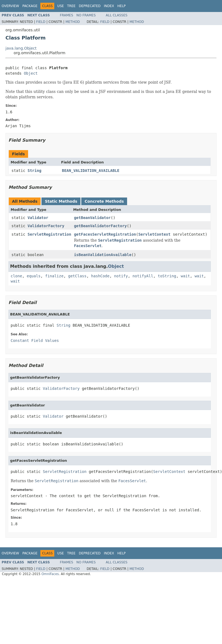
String (34, 171)
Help (121, 6)
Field (41, 22)
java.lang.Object (21, 48)
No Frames (86, 15)
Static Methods (61, 201)
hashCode (100, 276)
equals (34, 276)
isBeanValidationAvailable (103, 255)
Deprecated (90, 6)
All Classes (117, 15)
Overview (10, 6)
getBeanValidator (92, 218)
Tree (71, 6)
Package (30, 6)
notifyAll (143, 276)
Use (61, 6)
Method (73, 22)
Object (31, 73)
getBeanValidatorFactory (100, 226)
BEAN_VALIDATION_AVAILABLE (91, 171)
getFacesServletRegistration (105, 234)
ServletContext (154, 234)
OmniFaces (50, 574)
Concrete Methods (104, 201)
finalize (54, 276)
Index (109, 6)
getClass (77, 276)
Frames (67, 15)
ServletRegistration (49, 234)
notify (121, 276)
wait (185, 276)
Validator (38, 218)
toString (167, 276)
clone (16, 276)
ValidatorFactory (46, 226)
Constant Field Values (35, 341)
